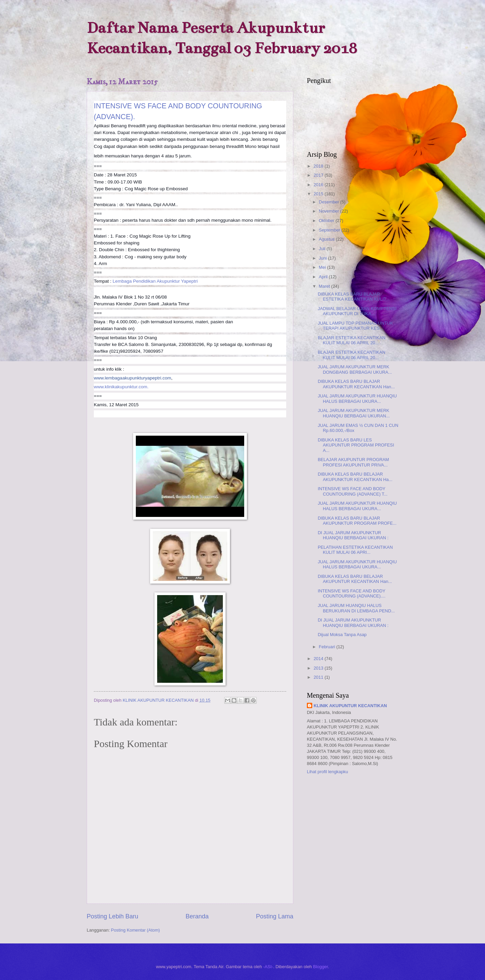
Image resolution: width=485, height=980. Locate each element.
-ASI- (268, 967)
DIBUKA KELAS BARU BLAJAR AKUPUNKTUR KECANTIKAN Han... (356, 384)
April (324, 277)
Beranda (197, 916)
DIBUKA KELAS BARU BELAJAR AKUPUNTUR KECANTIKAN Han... (355, 579)
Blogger (320, 967)
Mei (323, 267)
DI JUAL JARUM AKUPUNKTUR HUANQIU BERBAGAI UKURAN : (353, 535)
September (330, 230)
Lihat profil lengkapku (328, 772)
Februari (328, 647)
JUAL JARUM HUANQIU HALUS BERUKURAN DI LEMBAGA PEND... (356, 608)
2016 (319, 185)
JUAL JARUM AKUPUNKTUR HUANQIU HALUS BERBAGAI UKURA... (357, 398)
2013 (319, 668)
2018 (319, 166)
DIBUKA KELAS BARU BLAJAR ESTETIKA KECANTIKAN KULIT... (354, 297)
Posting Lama (275, 916)
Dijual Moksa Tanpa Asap (342, 635)
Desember (329, 202)
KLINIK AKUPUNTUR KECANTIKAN (350, 706)
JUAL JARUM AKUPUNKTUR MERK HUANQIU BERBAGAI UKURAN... (354, 413)
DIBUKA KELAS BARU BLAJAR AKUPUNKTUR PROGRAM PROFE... (357, 521)
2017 (319, 175)
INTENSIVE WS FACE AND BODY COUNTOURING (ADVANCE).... (352, 593)
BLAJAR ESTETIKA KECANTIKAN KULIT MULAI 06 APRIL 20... (352, 340)
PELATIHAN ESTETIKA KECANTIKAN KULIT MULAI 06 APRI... (355, 550)
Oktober (327, 221)
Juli (323, 249)
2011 (319, 677)
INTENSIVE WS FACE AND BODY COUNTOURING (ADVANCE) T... (353, 491)
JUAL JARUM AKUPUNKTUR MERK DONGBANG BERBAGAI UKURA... (355, 369)
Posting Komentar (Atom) (136, 930)
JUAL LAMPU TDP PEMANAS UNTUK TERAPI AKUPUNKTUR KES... (355, 326)
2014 (319, 659)
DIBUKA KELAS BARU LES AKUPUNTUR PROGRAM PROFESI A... (356, 445)
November (329, 211)
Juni (323, 258)
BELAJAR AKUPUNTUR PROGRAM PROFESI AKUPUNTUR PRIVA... (353, 462)
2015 (319, 194)
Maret (325, 286)
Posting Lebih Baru (112, 916)
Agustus (327, 239)
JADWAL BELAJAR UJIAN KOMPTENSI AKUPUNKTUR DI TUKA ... (357, 311)
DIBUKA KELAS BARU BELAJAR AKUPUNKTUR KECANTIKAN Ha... (355, 477)
